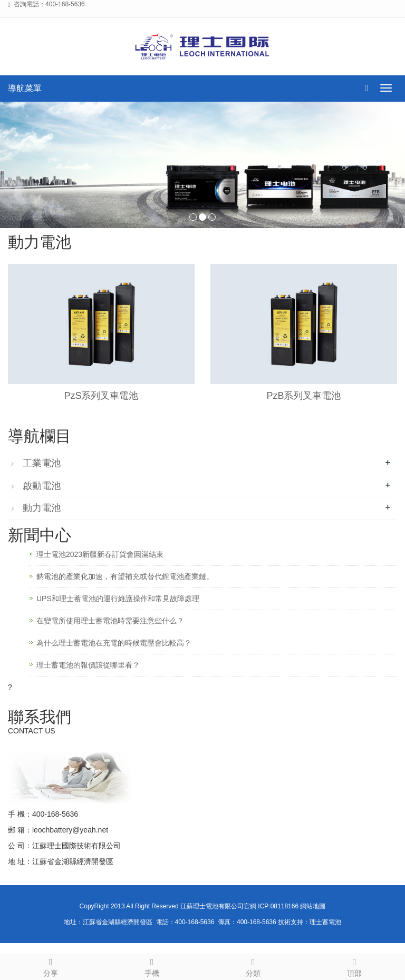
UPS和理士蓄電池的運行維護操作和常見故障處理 (118, 599)
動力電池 (42, 508)
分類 (253, 966)
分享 (51, 966)
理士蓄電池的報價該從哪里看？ (88, 665)
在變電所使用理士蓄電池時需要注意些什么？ (110, 621)
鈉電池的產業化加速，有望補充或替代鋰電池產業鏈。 (125, 576)
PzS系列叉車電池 (101, 396)
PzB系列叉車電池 (303, 396)
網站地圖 (313, 906)
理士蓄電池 (325, 922)
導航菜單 (25, 88)
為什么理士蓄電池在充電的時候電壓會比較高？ (114, 643)
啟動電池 (42, 486)
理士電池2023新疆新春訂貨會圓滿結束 (100, 554)
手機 (152, 966)
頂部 (354, 966)
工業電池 (42, 463)
